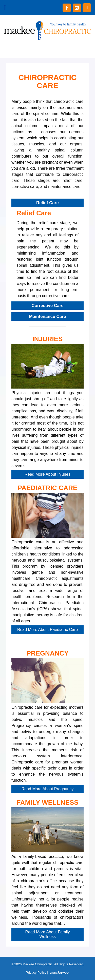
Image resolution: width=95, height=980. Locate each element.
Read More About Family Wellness (47, 934)
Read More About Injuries (48, 474)
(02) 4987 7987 (87, 8)
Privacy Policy (36, 973)
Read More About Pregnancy (48, 789)
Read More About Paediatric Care (48, 630)
